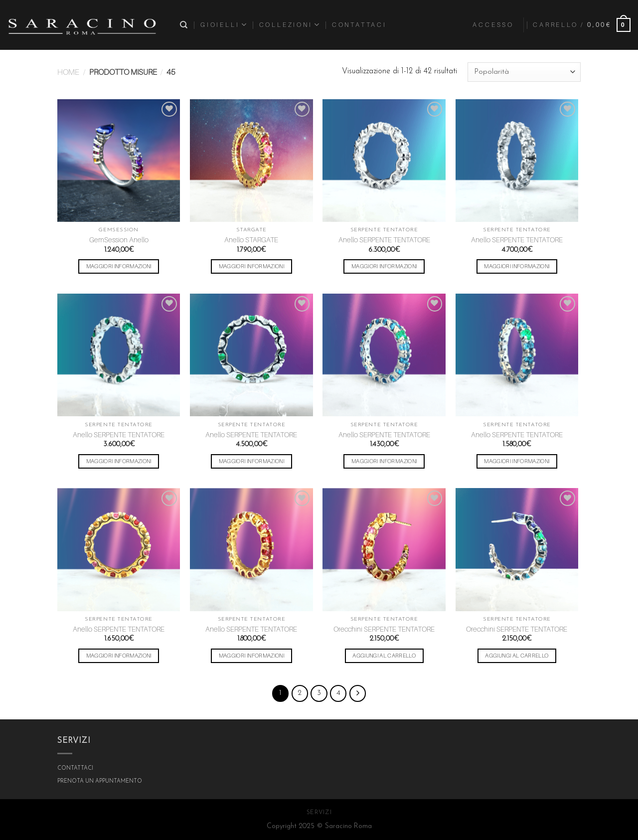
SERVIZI (319, 813)
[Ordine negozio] (524, 72)
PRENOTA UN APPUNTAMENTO (100, 781)
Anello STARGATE (251, 240)
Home (68, 72)
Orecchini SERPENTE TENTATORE (384, 629)
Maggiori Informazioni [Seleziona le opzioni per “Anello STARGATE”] (251, 266)
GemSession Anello (119, 240)
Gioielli (224, 25)
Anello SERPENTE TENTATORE (384, 240)
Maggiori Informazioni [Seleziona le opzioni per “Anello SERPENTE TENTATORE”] (384, 266)
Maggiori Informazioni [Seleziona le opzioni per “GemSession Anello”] (119, 266)
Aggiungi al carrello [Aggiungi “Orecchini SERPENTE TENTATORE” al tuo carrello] (384, 656)
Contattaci (359, 25)
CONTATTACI (75, 768)
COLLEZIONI (290, 25)
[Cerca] (185, 25)
